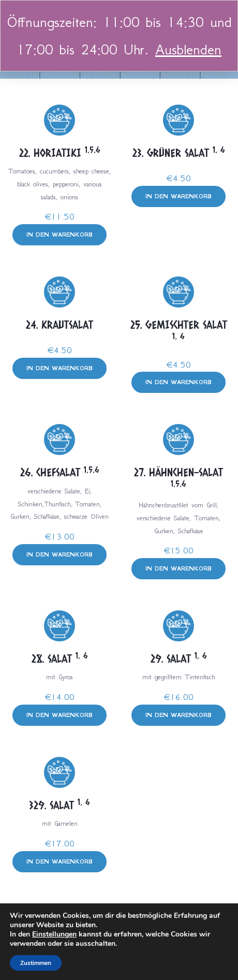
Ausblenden (188, 49)
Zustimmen (36, 963)
